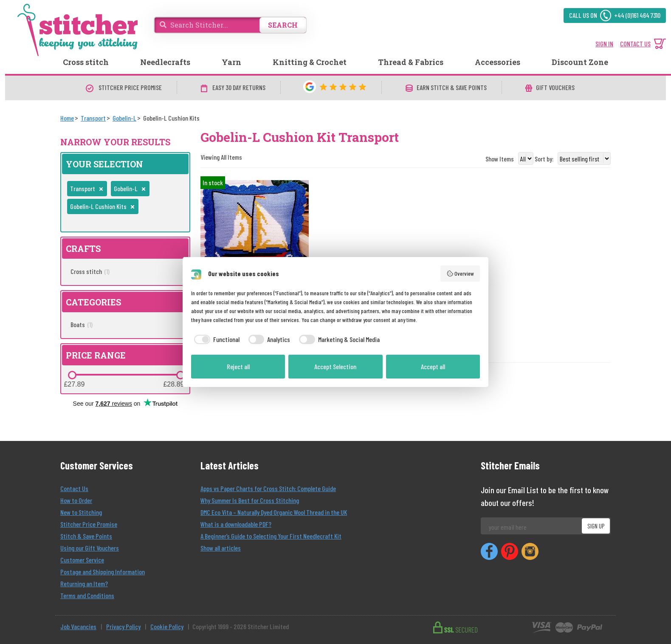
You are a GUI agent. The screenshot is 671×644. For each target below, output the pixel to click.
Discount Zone (580, 62)
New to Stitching (81, 512)
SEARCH (283, 25)
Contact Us (74, 488)
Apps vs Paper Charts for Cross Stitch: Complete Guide (268, 488)
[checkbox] (215, 339)
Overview (460, 274)
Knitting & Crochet (310, 62)
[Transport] (93, 118)
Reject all (238, 366)
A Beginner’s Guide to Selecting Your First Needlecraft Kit (271, 536)
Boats (82, 324)
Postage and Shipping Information (103, 572)
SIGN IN (604, 44)
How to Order (76, 500)
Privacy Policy (123, 626)
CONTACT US (635, 44)
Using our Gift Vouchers (90, 548)
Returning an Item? (84, 583)
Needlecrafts (165, 62)
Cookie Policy (167, 626)
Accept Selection (335, 366)
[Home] (67, 118)
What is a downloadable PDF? (236, 524)
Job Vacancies (78, 626)
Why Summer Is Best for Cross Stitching (250, 500)
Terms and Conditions (87, 595)
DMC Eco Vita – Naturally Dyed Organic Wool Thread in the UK (274, 512)
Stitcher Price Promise (89, 524)
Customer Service (82, 560)
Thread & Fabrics (411, 62)
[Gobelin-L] (124, 118)
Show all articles (221, 548)
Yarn (231, 62)
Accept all (433, 366)
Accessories (498, 62)
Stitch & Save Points (86, 536)
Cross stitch (86, 62)
